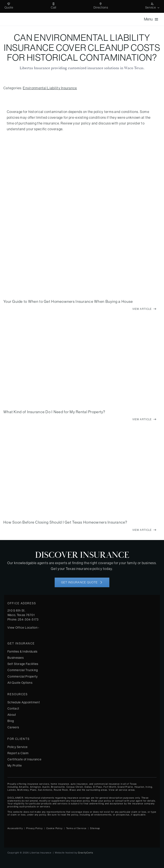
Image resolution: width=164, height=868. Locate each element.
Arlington (36, 787)
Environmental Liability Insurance (50, 88)
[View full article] (144, 309)
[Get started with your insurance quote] (82, 582)
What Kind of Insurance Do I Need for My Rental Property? (54, 412)
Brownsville (58, 787)
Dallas (88, 787)
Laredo (12, 790)
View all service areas (122, 790)
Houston (139, 787)
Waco (73, 790)
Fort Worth (110, 787)
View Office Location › (23, 628)
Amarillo (24, 787)
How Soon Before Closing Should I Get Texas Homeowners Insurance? (65, 522)
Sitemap (95, 828)
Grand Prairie (125, 787)
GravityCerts (85, 853)
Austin (46, 787)
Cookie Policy (55, 828)
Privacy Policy (34, 828)
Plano (33, 790)
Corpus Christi (75, 787)
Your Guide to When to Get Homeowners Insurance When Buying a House (68, 302)
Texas (133, 784)
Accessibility (15, 828)
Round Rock (61, 790)
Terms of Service (76, 828)
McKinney (23, 790)
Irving (149, 787)
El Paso (98, 787)
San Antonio (45, 790)
